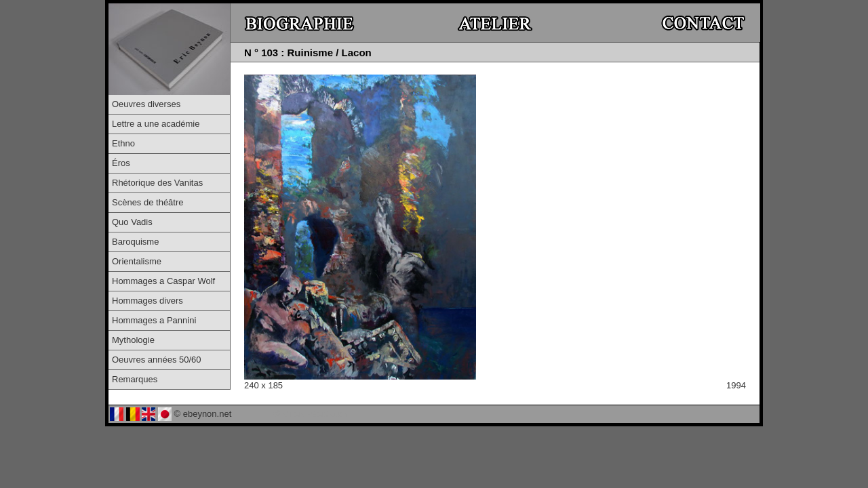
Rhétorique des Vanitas (157, 183)
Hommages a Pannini (154, 320)
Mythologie (133, 340)
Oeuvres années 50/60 (157, 360)
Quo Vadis (132, 222)
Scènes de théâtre (148, 202)
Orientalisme (137, 261)
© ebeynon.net (203, 414)
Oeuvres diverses (146, 104)
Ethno (123, 143)
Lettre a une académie (156, 124)
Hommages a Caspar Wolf (163, 281)
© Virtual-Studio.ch (311, 414)
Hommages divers (147, 301)
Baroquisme (135, 242)
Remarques (135, 379)
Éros (121, 163)
